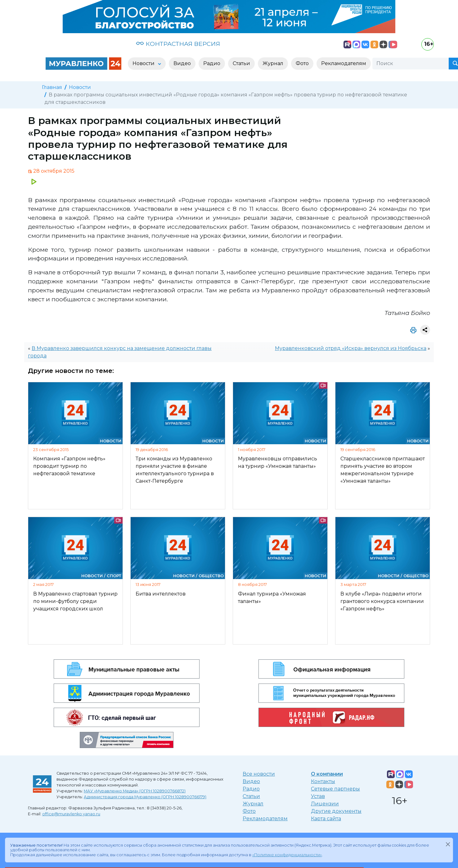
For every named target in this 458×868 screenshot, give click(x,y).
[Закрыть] (448, 844)
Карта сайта (326, 819)
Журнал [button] (273, 63)
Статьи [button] (241, 63)
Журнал (253, 804)
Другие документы (336, 811)
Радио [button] (212, 63)
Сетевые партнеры (335, 789)
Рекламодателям (265, 819)
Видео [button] (182, 63)
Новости (80, 87)
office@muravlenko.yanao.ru (71, 814)
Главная (52, 87)
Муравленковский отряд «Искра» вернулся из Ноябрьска (351, 348)
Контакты (323, 781)
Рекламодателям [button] (344, 63)
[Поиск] (411, 64)
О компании (327, 774)
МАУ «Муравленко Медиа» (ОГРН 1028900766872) (135, 791)
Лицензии (325, 804)
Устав (318, 796)
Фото (249, 811)
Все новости (259, 774)
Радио (251, 789)
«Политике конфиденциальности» (287, 855)
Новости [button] (144, 63)
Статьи (251, 796)
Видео (251, 781)
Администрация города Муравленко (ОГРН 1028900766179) (145, 797)
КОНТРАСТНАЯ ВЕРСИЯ (178, 44)
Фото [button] (302, 63)
